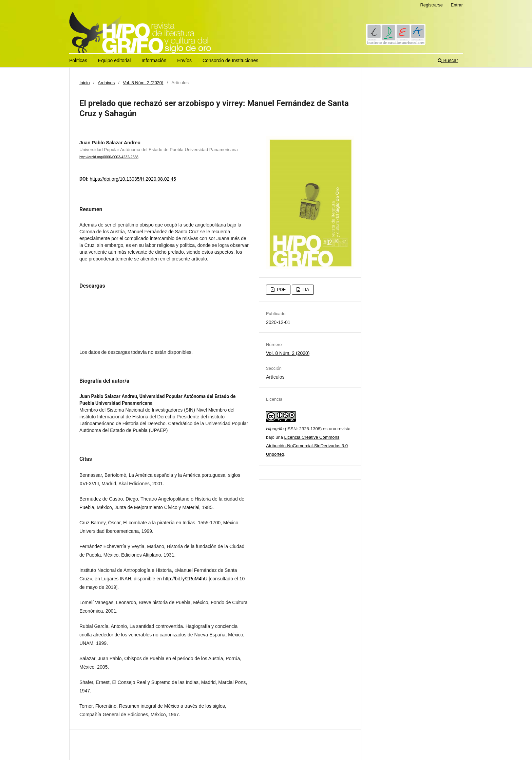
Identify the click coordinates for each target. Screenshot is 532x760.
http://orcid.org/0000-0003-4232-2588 (109, 157)
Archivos (106, 83)
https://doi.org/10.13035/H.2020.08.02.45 (133, 179)
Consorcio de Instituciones (230, 60)
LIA (305, 289)
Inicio (84, 83)
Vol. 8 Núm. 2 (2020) (143, 83)
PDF (281, 289)
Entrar (457, 5)
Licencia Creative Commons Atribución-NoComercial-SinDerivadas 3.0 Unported (307, 446)
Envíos (184, 60)
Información (154, 60)
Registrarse (431, 5)
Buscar (448, 60)
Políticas (78, 60)
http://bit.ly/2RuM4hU (185, 579)
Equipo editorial (115, 60)
